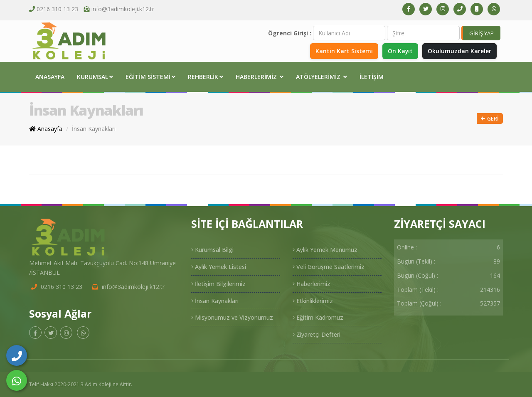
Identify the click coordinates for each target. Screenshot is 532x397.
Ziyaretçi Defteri (316, 334)
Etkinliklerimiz (313, 301)
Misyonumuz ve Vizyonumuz (232, 317)
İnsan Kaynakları (94, 129)
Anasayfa (50, 77)
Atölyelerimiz (321, 77)
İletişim (372, 77)
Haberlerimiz (260, 77)
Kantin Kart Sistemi (342, 51)
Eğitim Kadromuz (318, 317)
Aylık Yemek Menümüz (325, 250)
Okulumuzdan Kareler (459, 51)
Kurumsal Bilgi (212, 250)
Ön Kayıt (399, 51)
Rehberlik (206, 77)
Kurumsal (95, 77)
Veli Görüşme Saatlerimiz (329, 267)
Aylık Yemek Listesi (219, 267)
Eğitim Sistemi (150, 77)
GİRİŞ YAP (482, 33)
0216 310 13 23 (57, 9)
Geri (490, 119)
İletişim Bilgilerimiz (218, 284)
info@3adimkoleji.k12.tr (123, 9)
